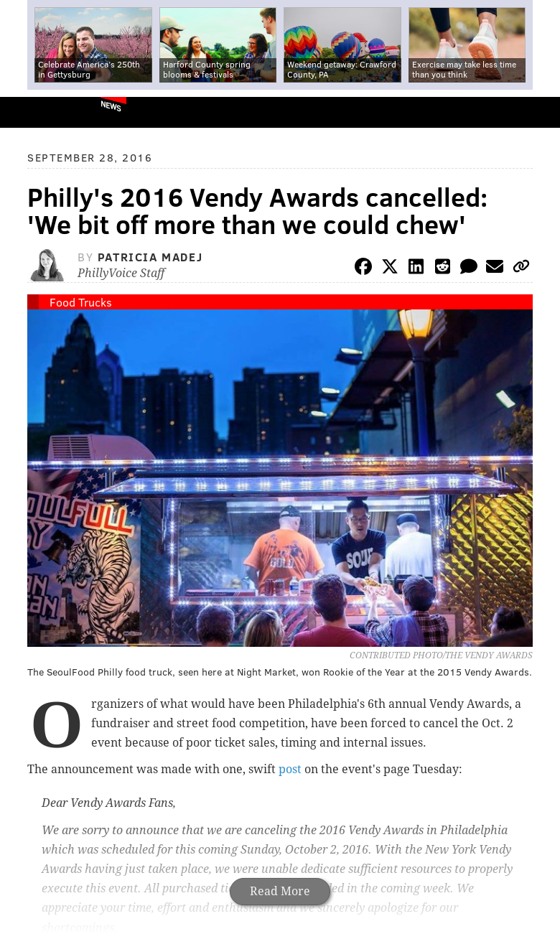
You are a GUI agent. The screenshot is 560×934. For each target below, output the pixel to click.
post (290, 769)
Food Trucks (81, 302)
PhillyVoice (35, 112)
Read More (280, 891)
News (111, 106)
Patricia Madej (150, 257)
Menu (537, 112)
